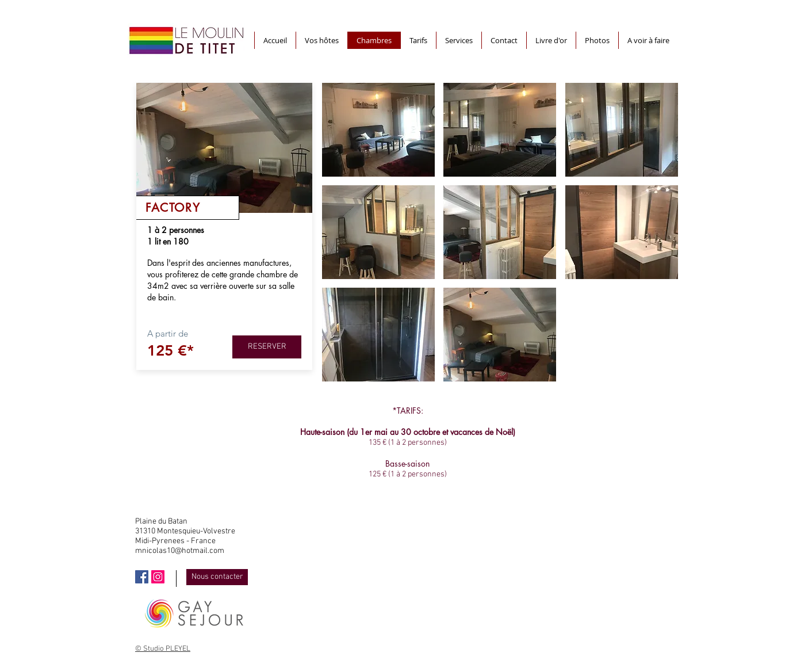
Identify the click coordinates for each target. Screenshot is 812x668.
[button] (378, 130)
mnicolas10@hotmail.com (180, 551)
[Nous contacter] (217, 577)
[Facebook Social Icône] (142, 577)
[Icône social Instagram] (158, 577)
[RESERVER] (267, 347)
